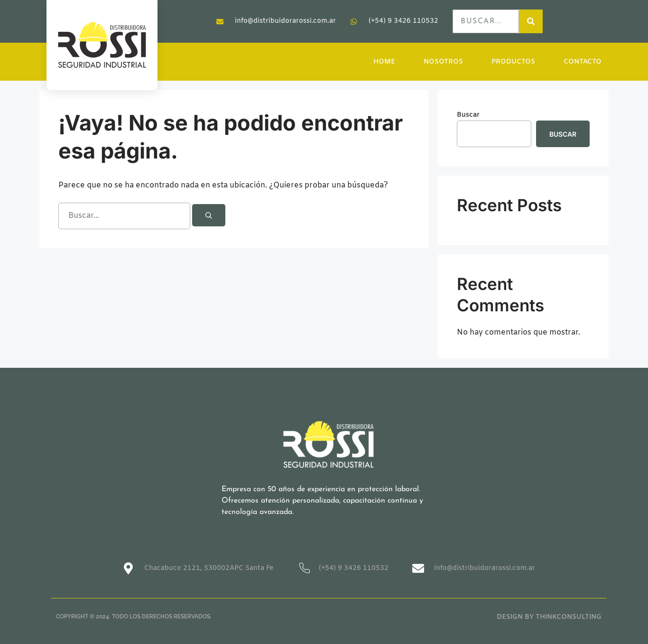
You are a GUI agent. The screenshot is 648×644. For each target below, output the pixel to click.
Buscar (468, 115)
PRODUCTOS (513, 62)
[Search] (531, 21)
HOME (384, 62)
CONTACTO (583, 62)
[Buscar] (209, 215)
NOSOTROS (443, 62)
